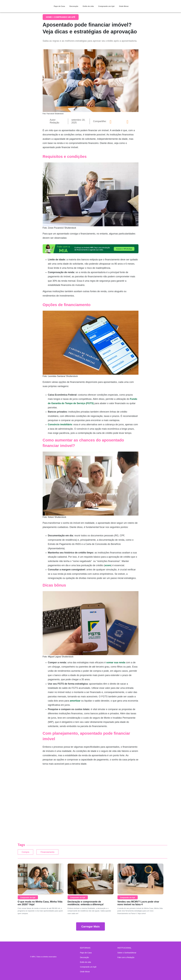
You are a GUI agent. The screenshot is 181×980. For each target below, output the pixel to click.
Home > (50, 17)
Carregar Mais (90, 928)
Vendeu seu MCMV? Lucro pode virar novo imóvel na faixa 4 (138, 904)
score (108, 565)
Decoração (74, 6)
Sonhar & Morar (32, 4)
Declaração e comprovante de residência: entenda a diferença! (86, 904)
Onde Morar (124, 6)
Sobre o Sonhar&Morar (127, 953)
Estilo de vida (88, 6)
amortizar (75, 701)
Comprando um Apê (106, 6)
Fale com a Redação (126, 957)
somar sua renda (116, 662)
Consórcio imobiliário (60, 424)
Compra (27, 853)
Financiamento (55, 853)
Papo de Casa (59, 6)
